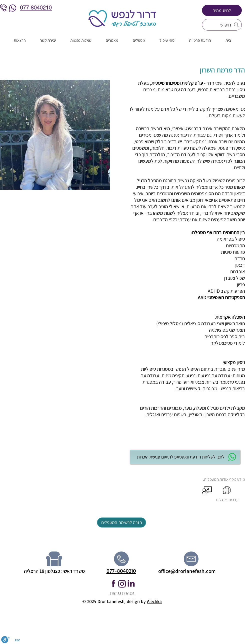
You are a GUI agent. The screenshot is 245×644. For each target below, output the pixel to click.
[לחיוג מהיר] (222, 10)
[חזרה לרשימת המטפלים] (121, 522)
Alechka (154, 601)
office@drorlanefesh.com (187, 571)
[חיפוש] (222, 25)
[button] (122, 441)
